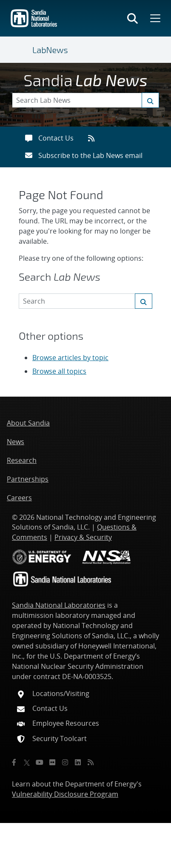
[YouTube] (40, 762)
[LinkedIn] (78, 762)
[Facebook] (14, 762)
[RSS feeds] (94, 138)
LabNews (50, 50)
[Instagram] (65, 762)
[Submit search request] (150, 100)
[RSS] (91, 762)
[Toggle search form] (133, 18)
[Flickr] (52, 762)
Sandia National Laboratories (59, 605)
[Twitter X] (27, 762)
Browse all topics (59, 371)
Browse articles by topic (70, 358)
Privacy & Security (83, 537)
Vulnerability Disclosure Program (65, 794)
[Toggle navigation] (22, 50)
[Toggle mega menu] (154, 18)
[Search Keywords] (85, 100)
